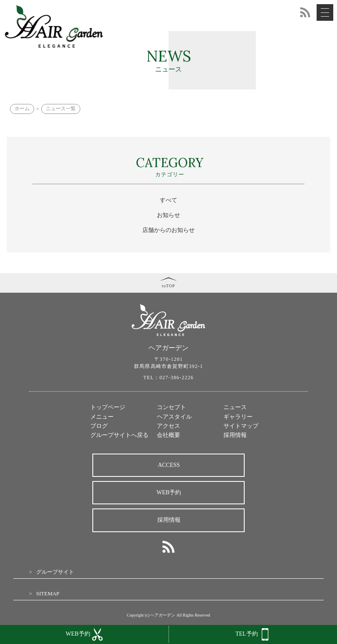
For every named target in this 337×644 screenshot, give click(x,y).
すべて (168, 200)
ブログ (99, 426)
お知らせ (168, 215)
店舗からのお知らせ (168, 230)
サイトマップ (241, 426)
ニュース (235, 407)
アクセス (168, 426)
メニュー (102, 417)
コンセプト (171, 407)
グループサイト (55, 572)
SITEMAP (48, 593)
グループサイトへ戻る (119, 435)
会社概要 (168, 435)
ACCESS (169, 465)
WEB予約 (169, 492)
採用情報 (235, 435)
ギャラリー (238, 417)
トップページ (108, 407)
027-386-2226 (176, 378)
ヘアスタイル (174, 417)
